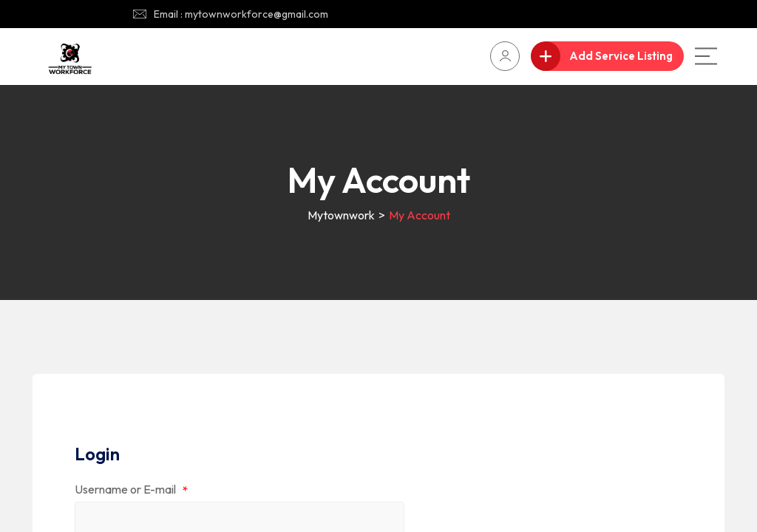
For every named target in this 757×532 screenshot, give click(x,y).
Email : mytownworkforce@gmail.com (241, 14)
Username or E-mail (131, 491)
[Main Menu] (706, 56)
